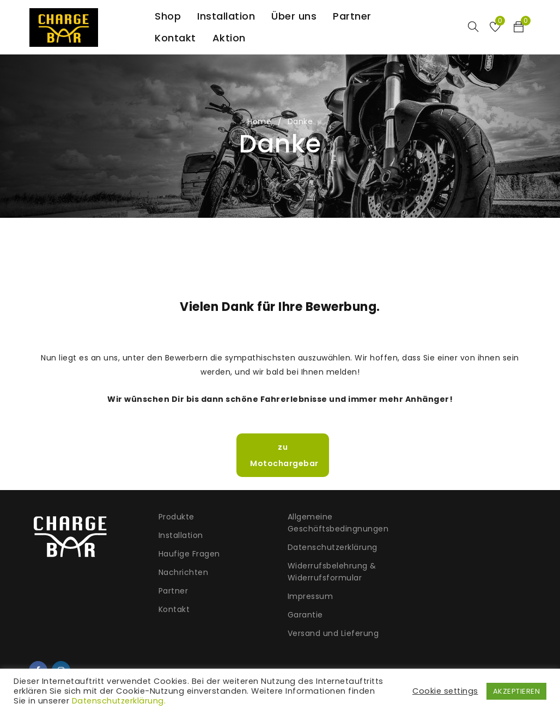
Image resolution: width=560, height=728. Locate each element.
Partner (172, 591)
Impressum (308, 596)
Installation (180, 535)
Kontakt (173, 609)
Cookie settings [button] (445, 691)
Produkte (175, 517)
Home (259, 121)
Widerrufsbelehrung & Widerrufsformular (330, 572)
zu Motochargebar (282, 455)
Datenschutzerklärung (330, 547)
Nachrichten (182, 572)
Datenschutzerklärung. (119, 701)
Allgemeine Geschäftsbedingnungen (336, 523)
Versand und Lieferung (331, 633)
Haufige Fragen (188, 554)
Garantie (303, 615)
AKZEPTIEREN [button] (517, 691)
